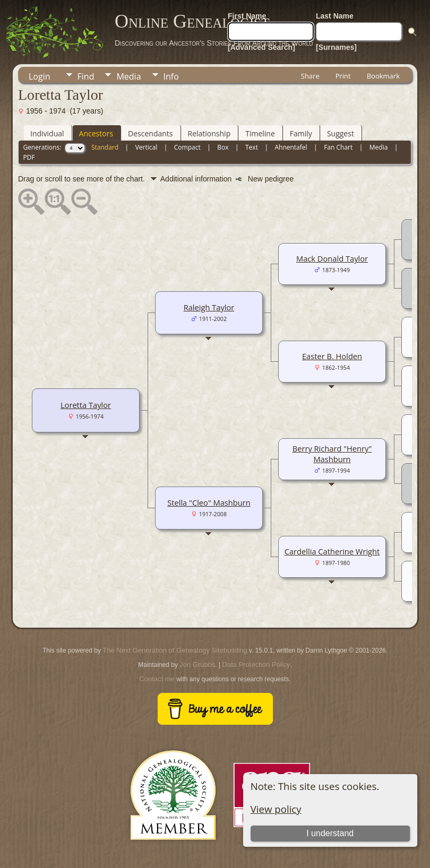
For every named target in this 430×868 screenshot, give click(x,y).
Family (301, 133)
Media (128, 76)
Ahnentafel (291, 147)
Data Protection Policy (256, 665)
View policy (276, 809)
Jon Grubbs (197, 665)
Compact (187, 147)
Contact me (157, 679)
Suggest (341, 133)
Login (40, 76)
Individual (47, 133)
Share (310, 76)
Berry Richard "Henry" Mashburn (332, 454)
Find (86, 76)
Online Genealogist (192, 21)
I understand (330, 833)
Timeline (260, 133)
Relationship (209, 133)
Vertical (147, 147)
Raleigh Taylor (209, 307)
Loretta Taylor (86, 405)
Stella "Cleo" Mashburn (209, 502)
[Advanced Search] (261, 47)
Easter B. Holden (332, 356)
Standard (105, 147)
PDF (29, 157)
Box (223, 147)
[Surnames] (336, 47)
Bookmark (383, 76)
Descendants (150, 133)
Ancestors (96, 133)
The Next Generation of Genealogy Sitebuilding (175, 650)
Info (171, 76)
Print (343, 76)
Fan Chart (338, 147)
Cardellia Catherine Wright (332, 551)
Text (252, 147)
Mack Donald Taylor (332, 258)
